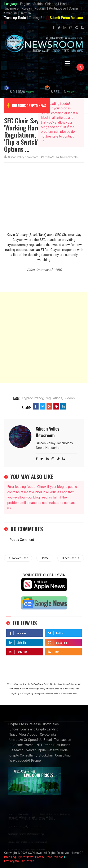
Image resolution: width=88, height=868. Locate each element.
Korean (27, 8)
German (25, 13)
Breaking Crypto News (19, 849)
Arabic (38, 4)
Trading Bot (37, 18)
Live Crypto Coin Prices (19, 853)
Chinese (51, 4)
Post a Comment (22, 532)
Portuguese (57, 8)
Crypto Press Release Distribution (34, 717)
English (25, 4)
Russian (40, 8)
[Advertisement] (43, 330)
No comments (67, 150)
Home (45, 550)
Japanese (11, 8)
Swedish (11, 13)
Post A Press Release (49, 849)
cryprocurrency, (33, 391)
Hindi (64, 4)
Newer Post (18, 550)
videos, (70, 391)
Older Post (71, 550)
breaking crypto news (29, 98)
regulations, (54, 391)
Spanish (75, 8)
